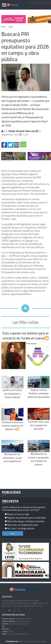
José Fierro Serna (16, 621)
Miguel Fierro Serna (17, 619)
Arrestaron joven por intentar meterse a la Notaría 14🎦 (12, 421)
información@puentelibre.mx (16, 634)
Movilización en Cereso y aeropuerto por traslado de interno (39, 455)
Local (10, 27)
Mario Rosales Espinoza (15, 624)
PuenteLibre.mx (12, 641)
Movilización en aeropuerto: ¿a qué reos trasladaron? (12, 454)
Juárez (8, 631)
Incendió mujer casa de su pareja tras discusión (39, 421)
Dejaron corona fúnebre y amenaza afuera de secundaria (39, 389)
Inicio (3, 27)
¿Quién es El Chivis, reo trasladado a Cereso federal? (12, 389)
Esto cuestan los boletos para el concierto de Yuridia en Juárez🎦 (26, 336)
